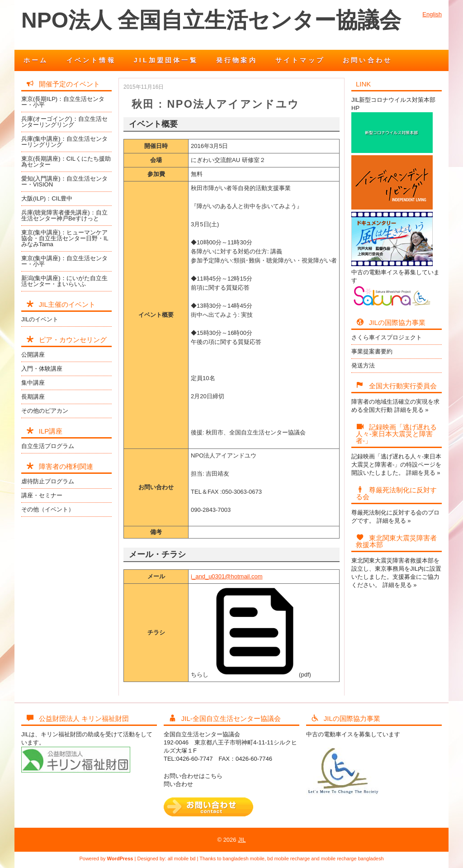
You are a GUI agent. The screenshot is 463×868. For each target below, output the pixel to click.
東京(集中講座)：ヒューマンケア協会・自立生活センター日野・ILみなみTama (65, 238)
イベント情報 (91, 60)
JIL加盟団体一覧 (166, 60)
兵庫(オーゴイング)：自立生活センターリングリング (64, 122)
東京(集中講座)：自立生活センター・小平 (64, 261)
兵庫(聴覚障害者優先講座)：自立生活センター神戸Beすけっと (64, 215)
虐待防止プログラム (48, 481)
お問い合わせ (367, 60)
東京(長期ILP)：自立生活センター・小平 (63, 102)
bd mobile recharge (288, 858)
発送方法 (363, 365)
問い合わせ (178, 784)
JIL (242, 840)
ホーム (36, 60)
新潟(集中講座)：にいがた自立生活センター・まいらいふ (64, 281)
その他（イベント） (48, 509)
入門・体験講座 (42, 369)
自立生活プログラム (48, 446)
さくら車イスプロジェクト (387, 337)
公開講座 (33, 355)
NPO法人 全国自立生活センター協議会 (211, 20)
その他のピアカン (45, 411)
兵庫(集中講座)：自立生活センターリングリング (64, 142)
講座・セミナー (42, 495)
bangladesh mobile (244, 858)
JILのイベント (40, 319)
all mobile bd (182, 858)
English (432, 14)
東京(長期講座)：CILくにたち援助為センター (66, 162)
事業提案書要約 (372, 351)
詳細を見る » (411, 410)
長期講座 (33, 397)
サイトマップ (300, 60)
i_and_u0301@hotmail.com (227, 576)
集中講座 (33, 383)
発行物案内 (237, 60)
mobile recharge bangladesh (352, 858)
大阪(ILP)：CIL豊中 (47, 198)
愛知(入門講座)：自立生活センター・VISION (64, 181)
